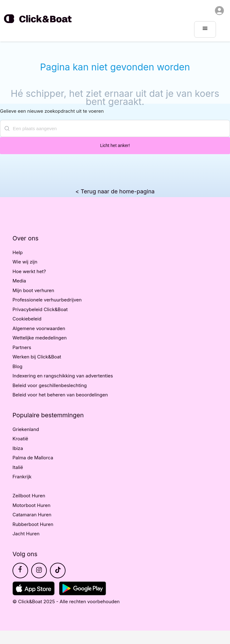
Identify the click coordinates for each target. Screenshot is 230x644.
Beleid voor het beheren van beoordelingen (60, 395)
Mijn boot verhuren (33, 290)
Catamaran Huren (32, 515)
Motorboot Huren (32, 505)
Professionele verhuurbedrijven (47, 300)
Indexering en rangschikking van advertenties (63, 376)
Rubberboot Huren (33, 524)
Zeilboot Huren (29, 496)
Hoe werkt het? (29, 271)
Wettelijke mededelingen (40, 338)
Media (19, 281)
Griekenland (26, 429)
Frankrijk (22, 477)
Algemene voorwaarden (39, 328)
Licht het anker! (115, 145)
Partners (22, 347)
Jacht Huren (26, 534)
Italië (18, 467)
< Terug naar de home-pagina (115, 191)
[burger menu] (205, 29)
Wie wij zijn (25, 262)
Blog (17, 366)
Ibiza (18, 448)
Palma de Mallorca (33, 458)
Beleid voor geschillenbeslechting (50, 385)
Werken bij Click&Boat (37, 357)
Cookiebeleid (27, 319)
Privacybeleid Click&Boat (40, 309)
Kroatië (20, 439)
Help (18, 252)
